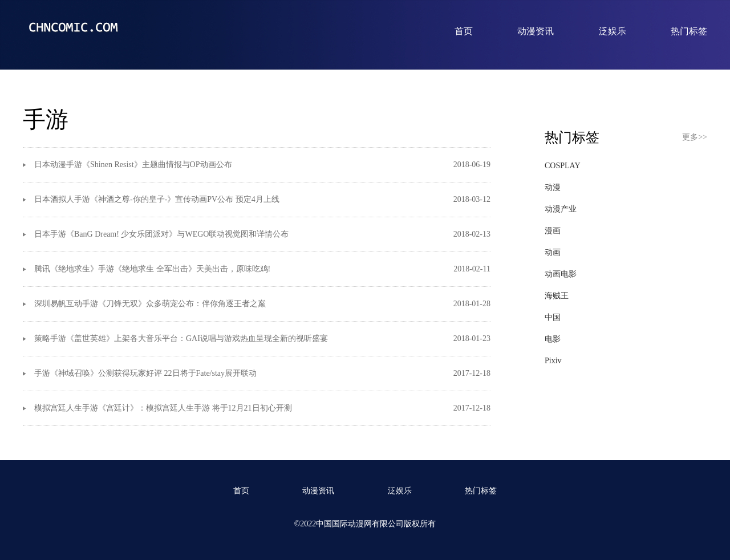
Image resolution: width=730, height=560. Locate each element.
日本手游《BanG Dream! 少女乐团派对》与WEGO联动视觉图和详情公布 (161, 234)
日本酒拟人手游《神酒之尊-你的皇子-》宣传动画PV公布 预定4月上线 (157, 199)
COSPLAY (563, 166)
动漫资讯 (536, 31)
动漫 (553, 187)
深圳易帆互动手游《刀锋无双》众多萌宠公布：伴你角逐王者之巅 (150, 304)
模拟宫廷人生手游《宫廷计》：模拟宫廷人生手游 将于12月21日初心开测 (163, 408)
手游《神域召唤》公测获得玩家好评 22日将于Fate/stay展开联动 (145, 373)
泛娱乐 (613, 31)
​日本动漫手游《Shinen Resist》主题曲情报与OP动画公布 (133, 165)
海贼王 (557, 296)
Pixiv (553, 361)
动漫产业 (561, 209)
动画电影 (561, 274)
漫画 (553, 231)
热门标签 (689, 31)
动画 (553, 252)
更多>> (695, 137)
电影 (553, 339)
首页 (464, 31)
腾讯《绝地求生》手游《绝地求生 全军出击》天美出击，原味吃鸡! (152, 269)
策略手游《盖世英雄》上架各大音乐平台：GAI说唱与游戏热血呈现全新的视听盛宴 (181, 338)
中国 (553, 317)
